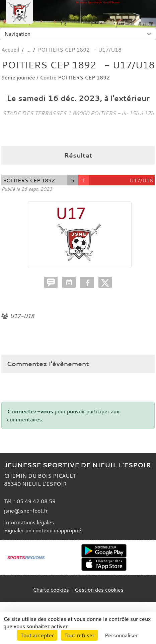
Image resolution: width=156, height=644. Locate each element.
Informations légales (29, 522)
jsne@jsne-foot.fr (26, 511)
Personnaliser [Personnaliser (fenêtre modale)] (121, 635)
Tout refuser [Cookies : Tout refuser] (79, 635)
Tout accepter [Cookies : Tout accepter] (37, 635)
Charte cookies (51, 590)
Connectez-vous (30, 411)
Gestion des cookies (99, 590)
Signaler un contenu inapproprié (43, 530)
